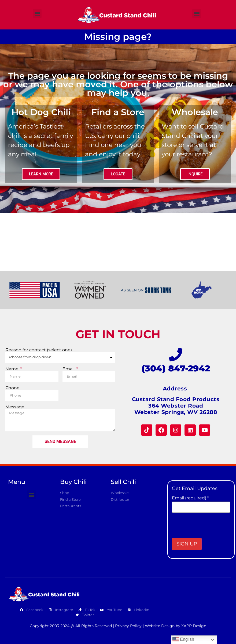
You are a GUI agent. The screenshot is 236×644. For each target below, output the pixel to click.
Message (15, 407)
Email (69, 369)
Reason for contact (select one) (39, 350)
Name (12, 369)
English (183, 640)
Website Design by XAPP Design (176, 626)
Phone (12, 388)
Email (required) (190, 498)
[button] (37, 14)
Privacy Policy (128, 626)
